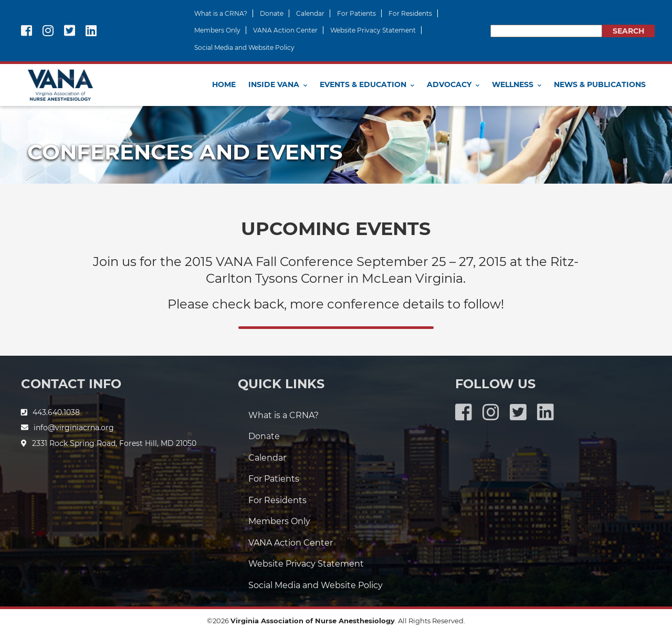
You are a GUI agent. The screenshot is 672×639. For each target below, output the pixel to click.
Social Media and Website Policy (244, 47)
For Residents (410, 13)
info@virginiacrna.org (74, 428)
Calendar (310, 13)
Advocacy (449, 84)
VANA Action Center (285, 30)
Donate (272, 13)
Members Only (217, 30)
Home (224, 84)
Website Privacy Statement (373, 30)
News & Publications (600, 84)
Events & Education (363, 84)
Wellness (513, 84)
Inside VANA (274, 84)
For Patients (356, 13)
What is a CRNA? (221, 13)
